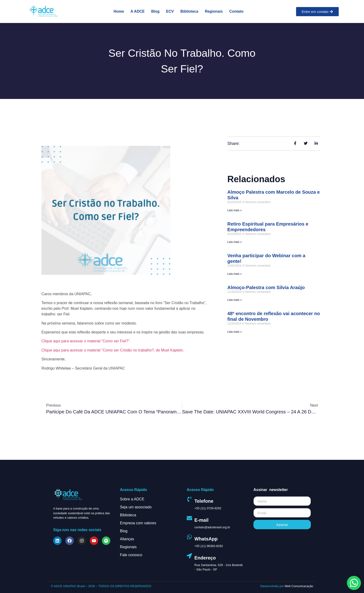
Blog (155, 11)
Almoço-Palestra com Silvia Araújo (266, 287)
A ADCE (137, 11)
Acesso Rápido (134, 490)
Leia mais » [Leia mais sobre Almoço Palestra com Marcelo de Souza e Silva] (235, 210)
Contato (236, 11)
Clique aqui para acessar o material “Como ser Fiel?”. (86, 341)
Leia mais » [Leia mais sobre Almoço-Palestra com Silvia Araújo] (235, 300)
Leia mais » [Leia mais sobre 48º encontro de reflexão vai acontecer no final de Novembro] (235, 332)
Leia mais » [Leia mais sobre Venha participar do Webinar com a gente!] (235, 274)
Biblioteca (189, 11)
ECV (170, 11)
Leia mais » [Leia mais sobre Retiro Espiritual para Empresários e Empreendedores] (235, 242)
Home (119, 11)
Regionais (214, 11)
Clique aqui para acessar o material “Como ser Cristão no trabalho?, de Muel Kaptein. (113, 350)
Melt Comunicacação (299, 586)
